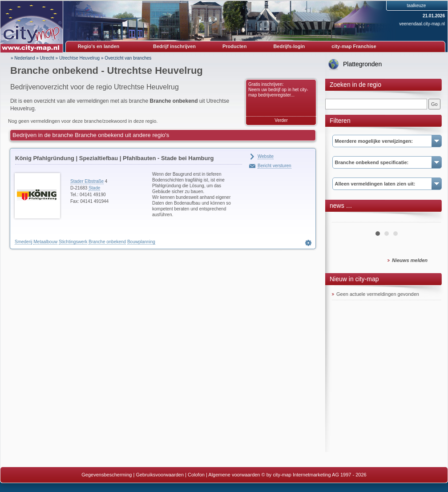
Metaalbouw (45, 242)
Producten (234, 46)
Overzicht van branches (128, 58)
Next (429, 219)
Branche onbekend (107, 242)
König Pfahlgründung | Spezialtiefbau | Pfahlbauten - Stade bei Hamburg (114, 158)
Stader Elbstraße (87, 181)
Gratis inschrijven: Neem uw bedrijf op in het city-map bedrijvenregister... (278, 90)
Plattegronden (362, 64)
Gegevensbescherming (107, 475)
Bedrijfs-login (289, 46)
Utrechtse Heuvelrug (79, 58)
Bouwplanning (141, 242)
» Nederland (23, 58)
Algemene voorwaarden (234, 475)
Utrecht (47, 58)
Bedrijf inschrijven (174, 46)
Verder (281, 120)
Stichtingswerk (73, 242)
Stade (94, 188)
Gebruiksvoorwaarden (160, 475)
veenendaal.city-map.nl (422, 24)
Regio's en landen (99, 46)
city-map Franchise (354, 46)
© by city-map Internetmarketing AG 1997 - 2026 (314, 475)
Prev (343, 219)
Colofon (196, 475)
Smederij (23, 242)
